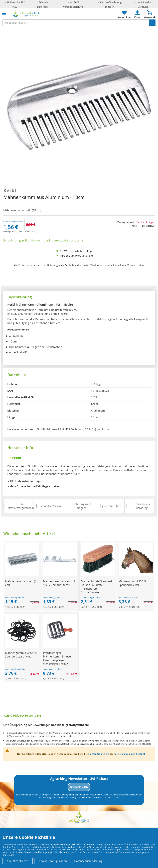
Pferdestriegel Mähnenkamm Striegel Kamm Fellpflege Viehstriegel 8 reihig (57, 658)
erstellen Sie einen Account (130, 754)
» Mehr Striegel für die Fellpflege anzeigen (34, 486)
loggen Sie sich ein (99, 754)
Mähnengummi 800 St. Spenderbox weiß (133, 583)
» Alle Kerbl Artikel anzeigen (25, 481)
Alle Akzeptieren (18, 861)
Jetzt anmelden (79, 787)
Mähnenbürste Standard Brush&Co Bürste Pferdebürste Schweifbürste (96, 587)
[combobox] (79, 23)
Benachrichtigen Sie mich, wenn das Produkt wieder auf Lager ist (44, 240)
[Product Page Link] (22, 575)
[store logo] (27, 14)
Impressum (8, 855)
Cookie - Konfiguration (53, 861)
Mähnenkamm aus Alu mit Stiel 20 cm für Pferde (59, 583)
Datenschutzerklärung (88, 861)
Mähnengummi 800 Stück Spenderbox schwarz (21, 655)
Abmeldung (26, 795)
